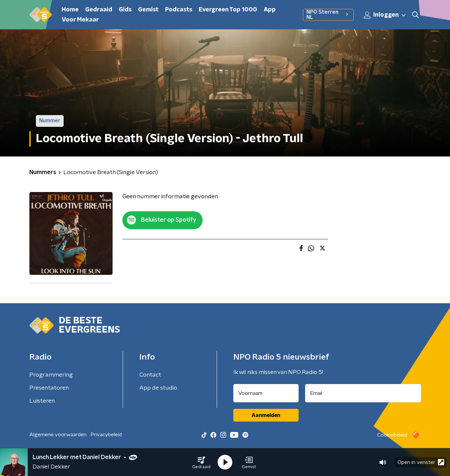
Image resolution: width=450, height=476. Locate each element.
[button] (201, 462)
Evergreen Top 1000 (228, 10)
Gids (125, 10)
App (270, 10)
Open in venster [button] (421, 462)
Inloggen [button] (385, 15)
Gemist (148, 10)
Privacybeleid (106, 435)
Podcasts (179, 10)
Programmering (51, 375)
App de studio (158, 388)
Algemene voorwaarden (58, 435)
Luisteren (42, 401)
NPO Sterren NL (328, 15)
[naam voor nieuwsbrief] (266, 393)
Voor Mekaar (80, 20)
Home (70, 10)
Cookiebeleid (392, 435)
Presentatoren (49, 388)
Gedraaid (99, 10)
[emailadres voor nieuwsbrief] (363, 393)
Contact (150, 375)
